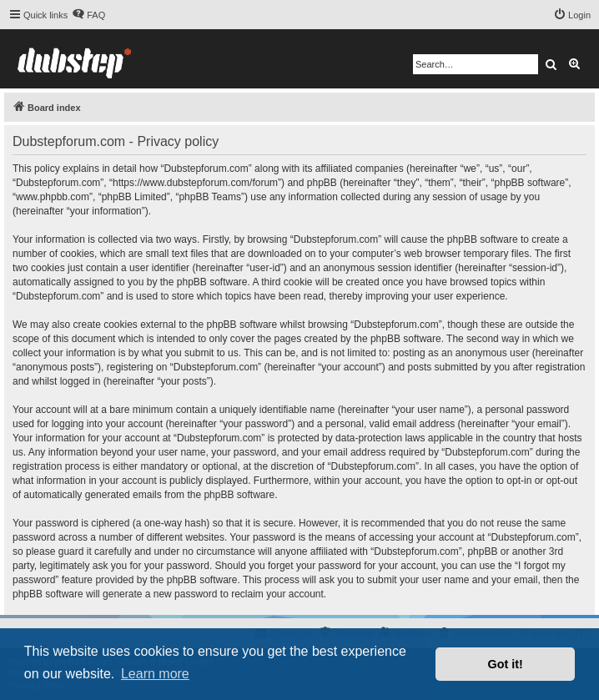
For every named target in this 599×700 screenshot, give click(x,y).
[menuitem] (88, 15)
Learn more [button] (155, 674)
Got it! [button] (506, 664)
